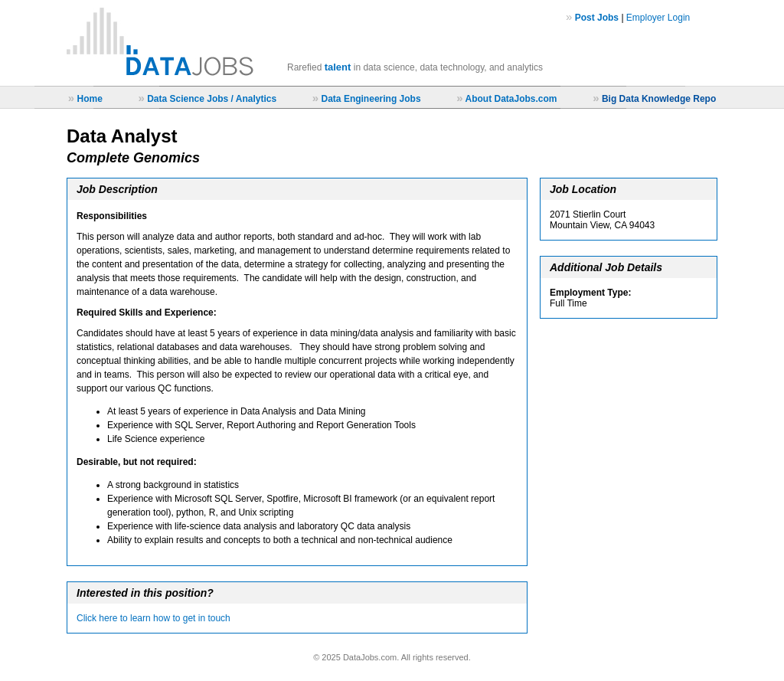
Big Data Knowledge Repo (659, 99)
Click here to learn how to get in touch (154, 618)
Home (89, 99)
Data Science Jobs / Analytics (212, 99)
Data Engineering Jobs (371, 99)
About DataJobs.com (511, 99)
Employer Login (658, 18)
